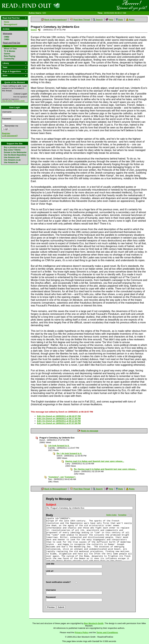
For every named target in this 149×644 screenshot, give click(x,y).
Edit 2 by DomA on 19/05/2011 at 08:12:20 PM (59, 421)
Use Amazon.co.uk (12, 160)
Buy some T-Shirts (12, 150)
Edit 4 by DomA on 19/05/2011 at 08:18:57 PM (59, 416)
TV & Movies (9, 51)
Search (99, 20)
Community (9, 59)
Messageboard (11, 24)
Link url (50, 571)
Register (6, 133)
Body (50, 515)
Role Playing (10, 56)
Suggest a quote (19, 101)
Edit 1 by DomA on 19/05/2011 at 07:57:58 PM (59, 423)
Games (7, 54)
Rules (132, 20)
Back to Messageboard (56, 20)
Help (111, 20)
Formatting (122, 515)
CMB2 (7, 37)
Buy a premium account (15, 147)
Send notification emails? (58, 582)
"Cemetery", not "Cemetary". (62, 477)
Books (7, 46)
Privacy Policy (82, 632)
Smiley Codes (111, 515)
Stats (120, 20)
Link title (50, 564)
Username (7, 112)
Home (7, 22)
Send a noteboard (39, 30)
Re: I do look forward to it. (69, 453)
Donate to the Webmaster (15, 152)
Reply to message (90, 431)
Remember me (11, 126)
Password (7, 119)
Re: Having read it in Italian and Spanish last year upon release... (105, 469)
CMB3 (7, 39)
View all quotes (7, 101)
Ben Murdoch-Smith (94, 623)
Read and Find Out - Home (47, 5)
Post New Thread (82, 20)
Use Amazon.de (11, 162)
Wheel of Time (10, 49)
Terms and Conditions (107, 632)
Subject (51, 505)
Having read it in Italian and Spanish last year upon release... (95, 461)
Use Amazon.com (12, 157)
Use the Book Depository (15, 155)
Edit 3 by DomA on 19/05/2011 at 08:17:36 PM (59, 419)
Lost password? (10, 136)
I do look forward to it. (59, 446)
